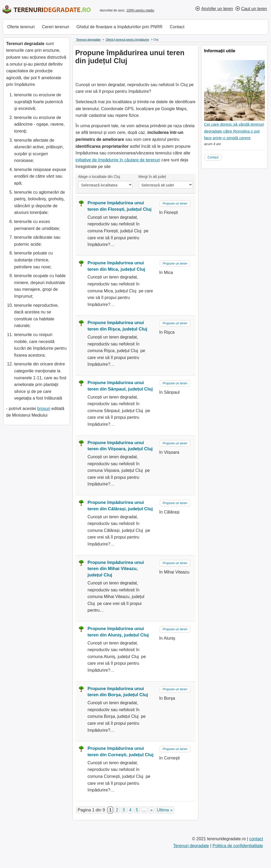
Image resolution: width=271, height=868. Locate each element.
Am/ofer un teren (217, 9)
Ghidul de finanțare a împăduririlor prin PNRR (119, 27)
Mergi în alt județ (152, 177)
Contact (177, 27)
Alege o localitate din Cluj (99, 177)
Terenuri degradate (191, 846)
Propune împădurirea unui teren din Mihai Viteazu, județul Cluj (116, 569)
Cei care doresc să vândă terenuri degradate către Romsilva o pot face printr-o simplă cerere (234, 131)
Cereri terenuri (55, 27)
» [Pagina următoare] (151, 810)
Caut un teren (254, 9)
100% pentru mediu (140, 10)
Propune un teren (175, 204)
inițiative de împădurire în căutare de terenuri (118, 160)
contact (256, 839)
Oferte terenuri (21, 27)
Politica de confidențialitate (238, 846)
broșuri (44, 409)
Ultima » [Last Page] (165, 810)
